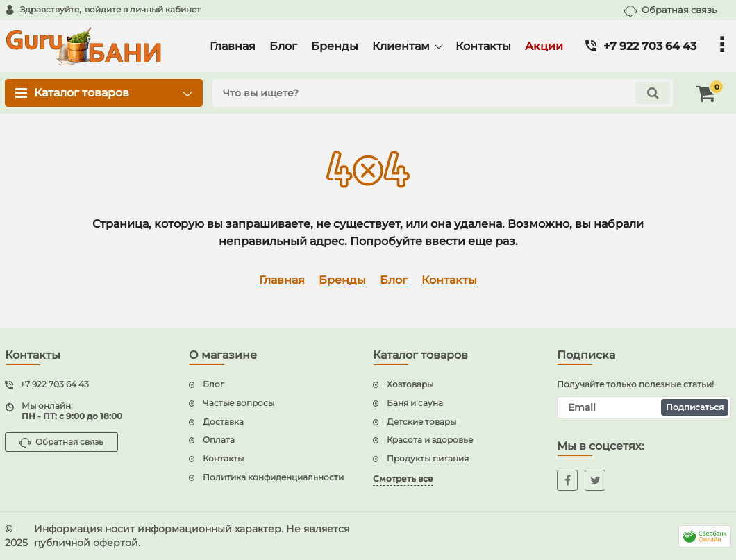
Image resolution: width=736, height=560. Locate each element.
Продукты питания (428, 458)
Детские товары (421, 422)
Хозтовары (410, 384)
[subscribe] (644, 407)
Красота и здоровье (430, 440)
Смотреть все (403, 478)
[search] (443, 93)
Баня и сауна (415, 403)
